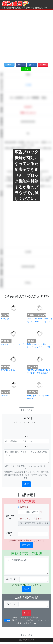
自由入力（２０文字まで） (32, 519)
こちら (7, 620)
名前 (26, 437)
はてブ (32, 65)
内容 (26, 447)
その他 (28, 85)
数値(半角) (25, 507)
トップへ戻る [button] (26, 410)
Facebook (21, 65)
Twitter (9, 65)
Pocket (43, 65)
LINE (26, 69)
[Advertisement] (26, 36)
